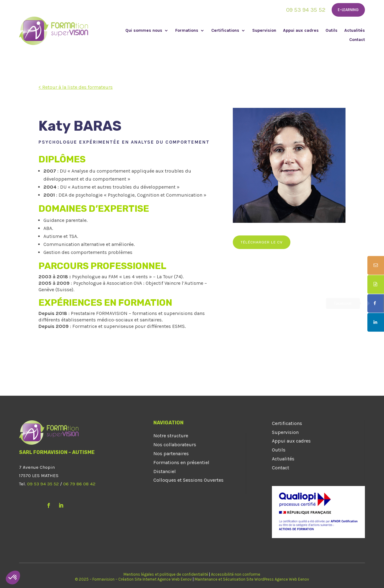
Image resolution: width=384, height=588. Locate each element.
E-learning (348, 10)
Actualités (355, 31)
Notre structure (171, 436)
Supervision (264, 31)
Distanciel (165, 471)
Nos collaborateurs (175, 445)
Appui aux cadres (301, 31)
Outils (331, 31)
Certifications (225, 31)
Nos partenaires (171, 453)
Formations (187, 31)
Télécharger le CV (262, 242)
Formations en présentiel (181, 462)
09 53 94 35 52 (306, 10)
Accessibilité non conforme (236, 574)
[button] (13, 578)
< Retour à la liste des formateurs (76, 87)
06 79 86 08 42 (79, 484)
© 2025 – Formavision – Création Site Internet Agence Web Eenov (133, 579)
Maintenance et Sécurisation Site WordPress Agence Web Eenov (252, 579)
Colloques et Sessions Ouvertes (188, 480)
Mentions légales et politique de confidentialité (166, 574)
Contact (357, 40)
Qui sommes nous (144, 31)
